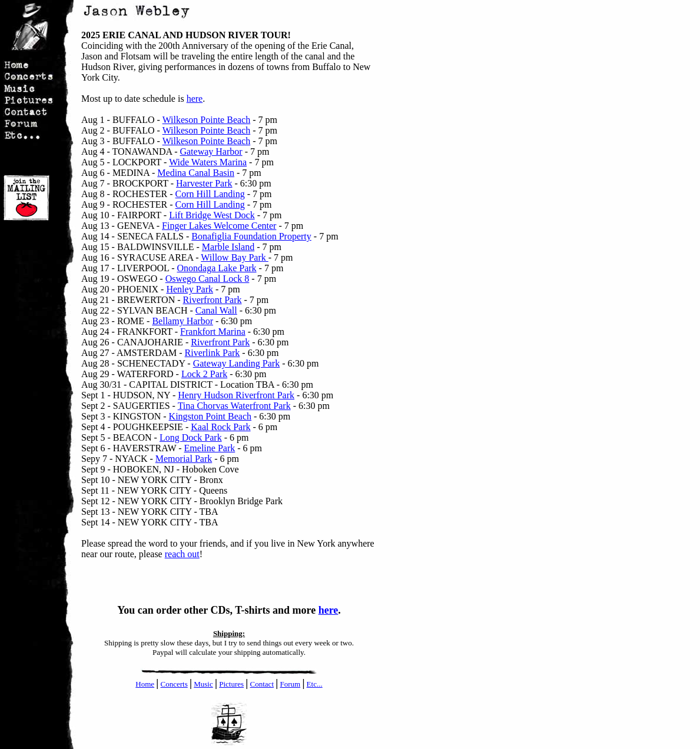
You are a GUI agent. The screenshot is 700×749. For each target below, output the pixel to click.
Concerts (174, 684)
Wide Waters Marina (208, 162)
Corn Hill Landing (210, 194)
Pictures (231, 684)
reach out (182, 554)
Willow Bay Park (234, 257)
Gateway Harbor (211, 152)
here (195, 99)
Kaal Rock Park (220, 427)
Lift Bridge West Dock (212, 215)
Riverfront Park (213, 300)
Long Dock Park (191, 437)
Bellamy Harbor (183, 321)
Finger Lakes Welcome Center (219, 226)
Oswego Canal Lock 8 (208, 279)
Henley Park (190, 289)
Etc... (315, 684)
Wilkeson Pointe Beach (207, 120)
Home (145, 684)
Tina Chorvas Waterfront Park (234, 406)
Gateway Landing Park (237, 363)
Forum (290, 684)
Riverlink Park (213, 353)
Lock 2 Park (204, 374)
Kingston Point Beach (210, 416)
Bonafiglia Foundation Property (251, 236)
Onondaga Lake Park (217, 268)
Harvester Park (204, 183)
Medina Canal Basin (196, 173)
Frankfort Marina (213, 332)
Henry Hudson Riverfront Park (236, 395)
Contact (262, 684)
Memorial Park (184, 459)
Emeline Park (210, 448)
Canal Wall (216, 310)
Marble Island (228, 247)
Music (203, 684)
